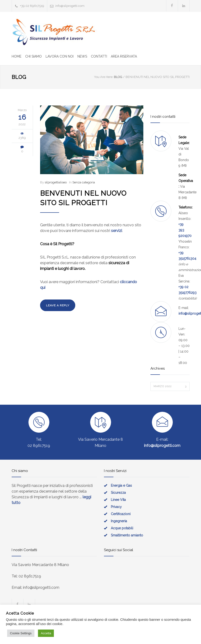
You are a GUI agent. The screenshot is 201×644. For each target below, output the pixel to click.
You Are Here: (104, 77)
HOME (16, 56)
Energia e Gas (121, 485)
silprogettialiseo (56, 182)
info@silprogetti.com (70, 6)
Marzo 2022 (170, 386)
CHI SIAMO (33, 56)
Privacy (116, 507)
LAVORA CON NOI (60, 56)
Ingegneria (119, 521)
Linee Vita (118, 500)
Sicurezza (118, 493)
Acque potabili (122, 528)
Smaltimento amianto (127, 535)
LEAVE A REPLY (58, 305)
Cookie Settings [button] (21, 633)
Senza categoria (84, 182)
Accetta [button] (46, 633)
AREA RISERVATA (124, 56)
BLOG (19, 77)
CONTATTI (99, 56)
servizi (117, 231)
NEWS (82, 56)
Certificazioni (121, 514)
